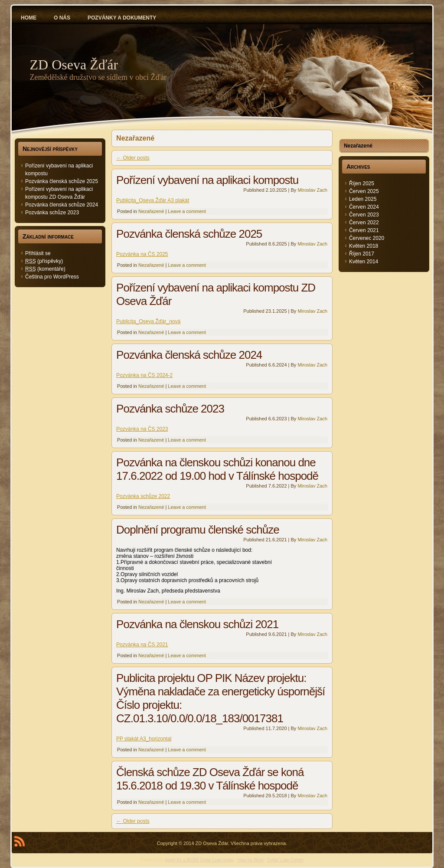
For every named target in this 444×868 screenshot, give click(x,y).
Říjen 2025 (362, 183)
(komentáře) (45, 269)
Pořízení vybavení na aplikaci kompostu (207, 180)
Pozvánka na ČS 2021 (142, 645)
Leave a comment (187, 211)
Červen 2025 (364, 191)
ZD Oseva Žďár (74, 65)
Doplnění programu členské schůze (198, 530)
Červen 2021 (364, 230)
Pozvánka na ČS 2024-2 (144, 375)
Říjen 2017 (362, 254)
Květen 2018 (364, 246)
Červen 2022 (364, 223)
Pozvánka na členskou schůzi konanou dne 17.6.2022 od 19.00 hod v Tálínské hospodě (217, 469)
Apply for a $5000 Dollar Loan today (199, 860)
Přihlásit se (38, 253)
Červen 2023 (364, 215)
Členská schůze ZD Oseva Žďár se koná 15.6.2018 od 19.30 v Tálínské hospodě (210, 779)
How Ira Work (251, 860)
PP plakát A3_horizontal (144, 739)
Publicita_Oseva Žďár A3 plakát (153, 200)
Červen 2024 (364, 207)
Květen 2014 (364, 262)
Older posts (133, 158)
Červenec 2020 (367, 238)
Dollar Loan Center (285, 860)
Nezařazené (151, 211)
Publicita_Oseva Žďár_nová (148, 321)
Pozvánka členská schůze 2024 (62, 205)
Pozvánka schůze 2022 (143, 496)
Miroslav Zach (312, 190)
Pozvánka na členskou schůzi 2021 (197, 624)
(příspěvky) (44, 261)
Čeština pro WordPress (52, 277)
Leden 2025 (363, 199)
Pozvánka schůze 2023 (52, 213)
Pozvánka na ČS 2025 (142, 254)
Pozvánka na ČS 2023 (142, 429)
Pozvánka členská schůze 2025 (62, 181)
